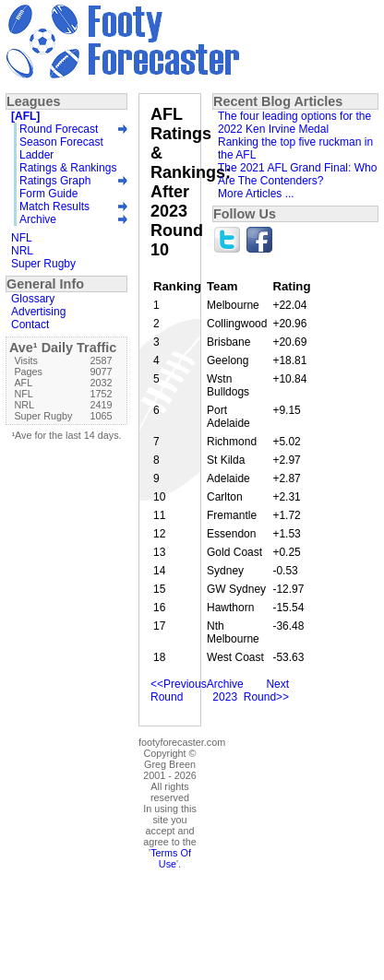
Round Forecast (59, 129)
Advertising (38, 312)
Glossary (33, 299)
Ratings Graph (55, 181)
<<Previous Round (179, 691)
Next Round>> (266, 691)
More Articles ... (256, 194)
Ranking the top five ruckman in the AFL (295, 148)
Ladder (36, 155)
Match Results (54, 207)
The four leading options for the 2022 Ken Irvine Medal (294, 123)
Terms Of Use (171, 858)
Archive (38, 219)
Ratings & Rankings (68, 168)
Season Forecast (61, 142)
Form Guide (48, 194)
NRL (22, 251)
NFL (22, 238)
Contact (30, 325)
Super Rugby (43, 264)
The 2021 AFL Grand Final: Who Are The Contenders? (297, 174)
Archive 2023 (225, 691)
